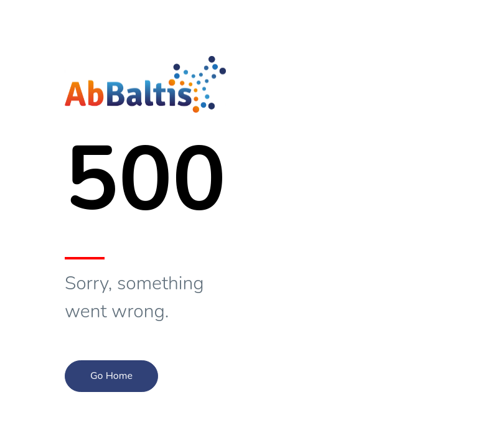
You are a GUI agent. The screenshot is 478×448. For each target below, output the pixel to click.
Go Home (111, 376)
